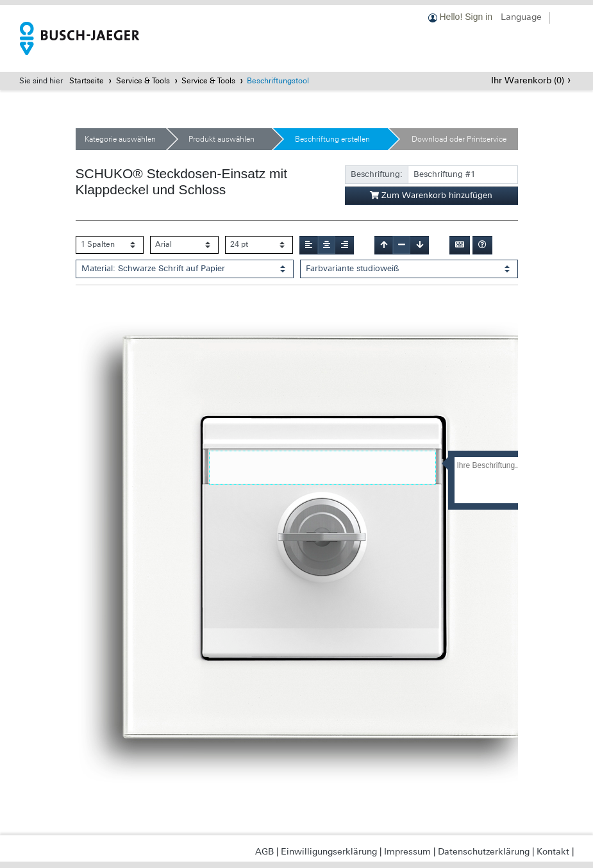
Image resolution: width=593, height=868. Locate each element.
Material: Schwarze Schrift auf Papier (153, 268)
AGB (264, 851)
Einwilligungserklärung (329, 851)
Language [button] (521, 17)
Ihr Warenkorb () (528, 80)
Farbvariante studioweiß (352, 268)
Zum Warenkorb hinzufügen (431, 195)
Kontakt (553, 851)
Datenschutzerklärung (484, 851)
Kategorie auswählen (120, 139)
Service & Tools (143, 81)
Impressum (407, 851)
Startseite (87, 81)
